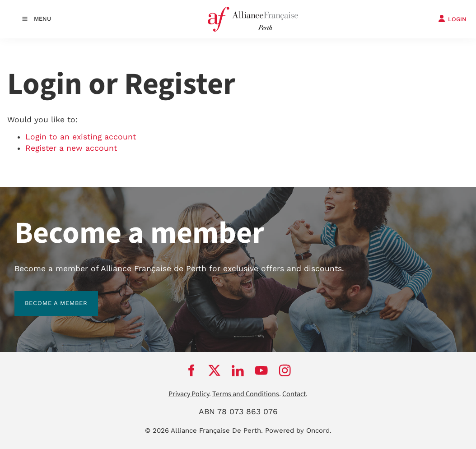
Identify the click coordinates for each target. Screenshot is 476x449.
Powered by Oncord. (298, 430)
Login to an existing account (81, 137)
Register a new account (71, 148)
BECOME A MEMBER (46, 296)
